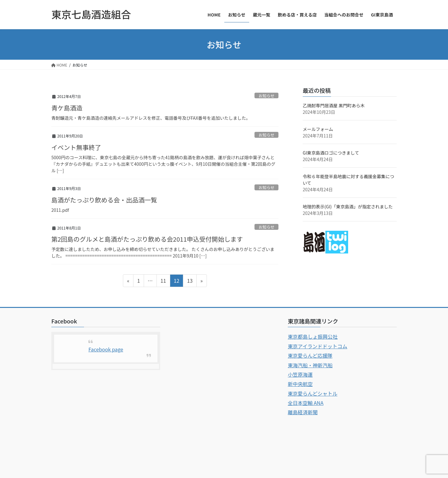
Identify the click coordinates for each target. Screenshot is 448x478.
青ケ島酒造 (67, 108)
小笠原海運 (300, 374)
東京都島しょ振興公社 (313, 336)
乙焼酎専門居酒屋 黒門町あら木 (334, 105)
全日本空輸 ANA (306, 403)
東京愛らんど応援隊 (310, 355)
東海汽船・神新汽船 (310, 365)
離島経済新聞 (303, 412)
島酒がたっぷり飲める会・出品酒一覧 (104, 200)
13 (190, 281)
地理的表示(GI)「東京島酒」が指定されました (348, 207)
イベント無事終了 (76, 147)
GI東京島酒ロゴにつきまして (331, 153)
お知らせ (266, 96)
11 (163, 281)
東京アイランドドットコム (317, 346)
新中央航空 (300, 384)
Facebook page (106, 349)
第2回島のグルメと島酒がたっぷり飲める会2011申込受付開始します (147, 239)
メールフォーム (318, 129)
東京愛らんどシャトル (313, 393)
